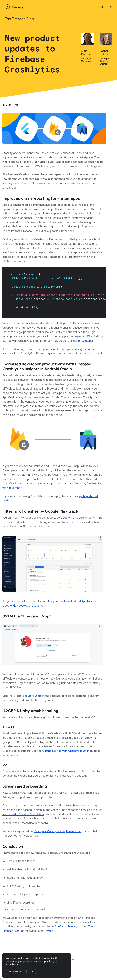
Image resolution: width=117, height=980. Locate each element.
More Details (16, 971)
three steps (85, 341)
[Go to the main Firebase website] (8, 6)
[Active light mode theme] (102, 7)
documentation (74, 354)
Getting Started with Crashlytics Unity (66, 751)
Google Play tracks (73, 518)
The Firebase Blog (19, 19)
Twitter (48, 931)
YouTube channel (66, 927)
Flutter (46, 214)
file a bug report (12, 488)
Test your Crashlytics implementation (58, 831)
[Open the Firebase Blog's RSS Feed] (109, 7)
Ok (32, 971)
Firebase (18, 7)
